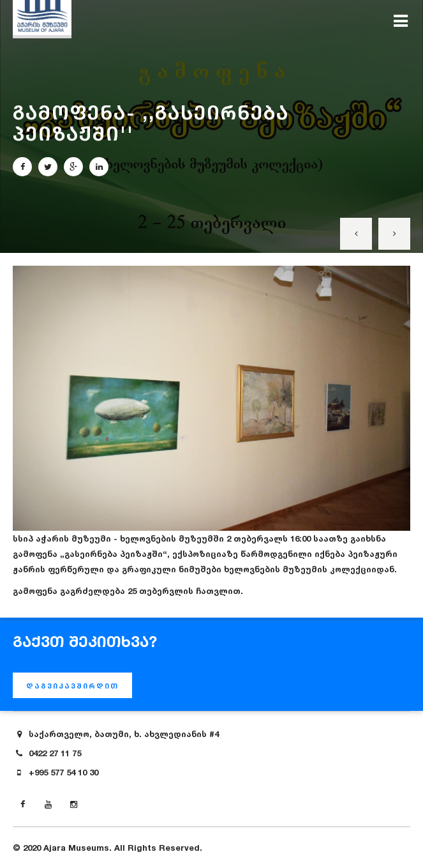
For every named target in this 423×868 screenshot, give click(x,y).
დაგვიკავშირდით (72, 686)
